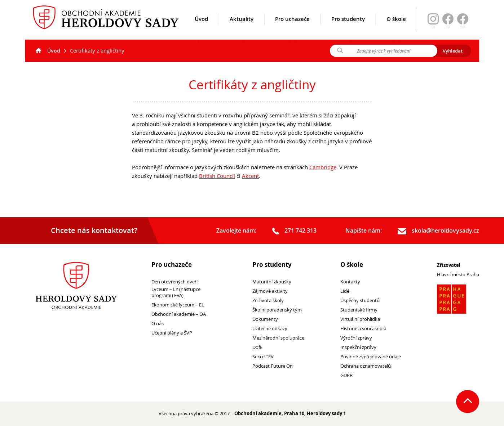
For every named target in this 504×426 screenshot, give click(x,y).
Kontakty (350, 282)
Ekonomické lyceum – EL (178, 305)
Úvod (201, 28)
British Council (217, 176)
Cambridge (323, 167)
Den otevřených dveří (174, 282)
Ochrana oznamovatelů (366, 366)
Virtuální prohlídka (360, 319)
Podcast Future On (273, 366)
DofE (257, 347)
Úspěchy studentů (360, 301)
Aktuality (242, 28)
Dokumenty (265, 319)
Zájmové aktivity (270, 291)
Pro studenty (348, 28)
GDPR (346, 375)
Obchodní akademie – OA (179, 314)
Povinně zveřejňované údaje (371, 357)
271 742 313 (294, 231)
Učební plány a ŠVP (172, 333)
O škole (396, 28)
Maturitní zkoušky (272, 282)
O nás (158, 324)
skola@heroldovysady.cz (438, 231)
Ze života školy (268, 301)
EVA (463, 27)
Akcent (250, 176)
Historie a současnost (363, 329)
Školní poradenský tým (277, 310)
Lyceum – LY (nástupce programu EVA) (176, 292)
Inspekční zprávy (358, 347)
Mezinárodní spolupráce (278, 338)
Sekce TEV (263, 357)
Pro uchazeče (292, 28)
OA (448, 27)
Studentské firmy (359, 310)
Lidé (345, 291)
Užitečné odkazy (270, 329)
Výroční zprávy (356, 338)
